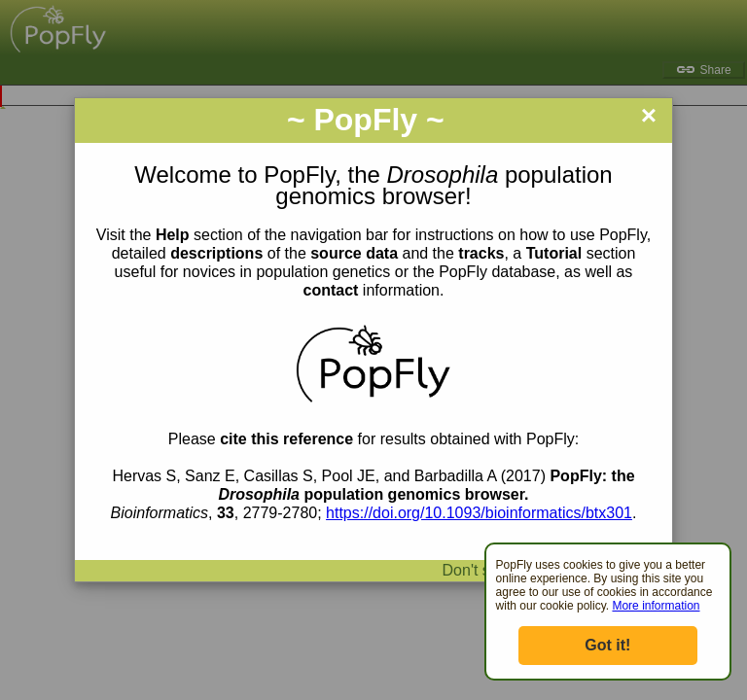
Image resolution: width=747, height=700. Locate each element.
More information (656, 606)
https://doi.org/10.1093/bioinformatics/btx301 (479, 513)
